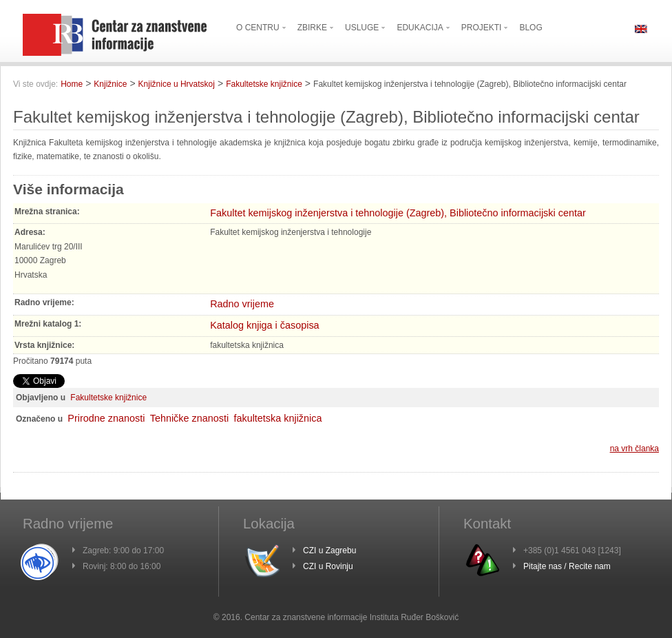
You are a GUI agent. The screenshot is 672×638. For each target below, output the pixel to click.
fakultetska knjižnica (277, 418)
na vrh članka (634, 449)
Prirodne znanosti (106, 418)
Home (72, 84)
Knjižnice (110, 84)
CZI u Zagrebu (329, 550)
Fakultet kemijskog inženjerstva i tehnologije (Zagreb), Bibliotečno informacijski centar (398, 213)
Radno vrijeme (242, 304)
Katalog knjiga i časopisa (264, 325)
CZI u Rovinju (328, 566)
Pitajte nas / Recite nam (567, 566)
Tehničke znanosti (189, 418)
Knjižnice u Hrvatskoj (177, 84)
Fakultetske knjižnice (264, 84)
